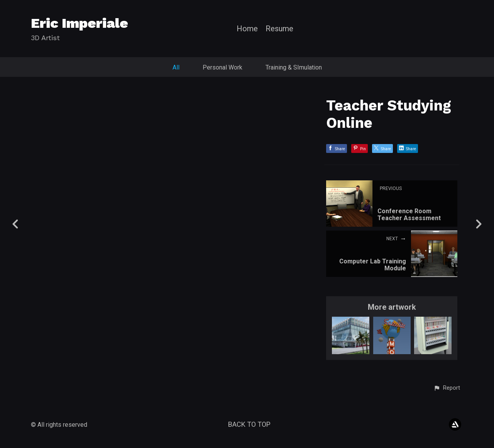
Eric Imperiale (80, 23)
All (176, 67)
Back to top (249, 424)
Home (247, 29)
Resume (279, 29)
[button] (447, 388)
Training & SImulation (294, 67)
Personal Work (222, 67)
